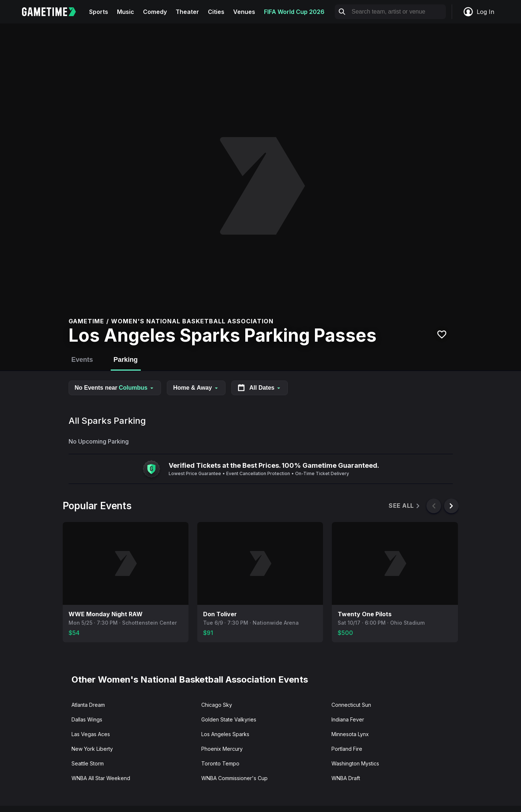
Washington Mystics (355, 763)
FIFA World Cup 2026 (294, 12)
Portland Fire (347, 749)
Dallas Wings (87, 719)
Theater (187, 12)
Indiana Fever (348, 719)
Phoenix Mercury (222, 749)
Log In (478, 12)
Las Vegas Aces (91, 734)
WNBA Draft (346, 778)
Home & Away (196, 388)
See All (405, 506)
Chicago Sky (217, 705)
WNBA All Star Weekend (101, 778)
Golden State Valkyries (229, 719)
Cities (216, 12)
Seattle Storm (88, 763)
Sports (99, 12)
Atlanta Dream (88, 705)
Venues (244, 12)
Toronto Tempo (220, 763)
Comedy (155, 12)
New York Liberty (92, 749)
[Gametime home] (53, 12)
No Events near (115, 388)
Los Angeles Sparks (225, 734)
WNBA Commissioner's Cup (234, 778)
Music (126, 12)
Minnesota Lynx (350, 734)
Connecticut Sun (351, 705)
